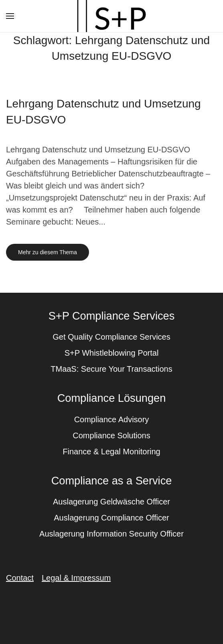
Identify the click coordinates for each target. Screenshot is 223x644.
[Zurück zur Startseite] (111, 16)
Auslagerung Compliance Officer (111, 518)
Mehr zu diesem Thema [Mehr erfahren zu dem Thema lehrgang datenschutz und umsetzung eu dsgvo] (48, 252)
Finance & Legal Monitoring (111, 452)
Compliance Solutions (111, 435)
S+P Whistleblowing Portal (112, 353)
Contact (20, 578)
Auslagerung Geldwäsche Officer (111, 502)
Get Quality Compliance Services (111, 337)
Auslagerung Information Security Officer (111, 534)
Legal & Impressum (76, 578)
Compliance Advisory (112, 419)
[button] (10, 16)
